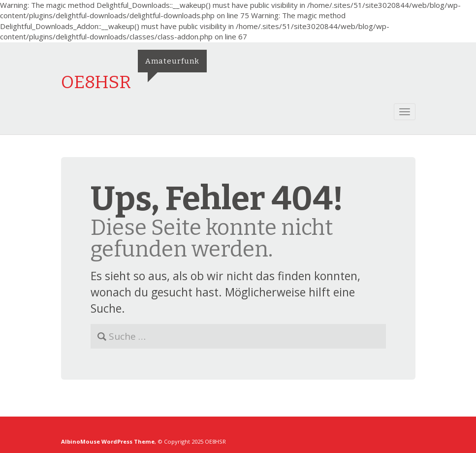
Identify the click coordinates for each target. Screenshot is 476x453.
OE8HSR (96, 82)
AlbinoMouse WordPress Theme (108, 441)
